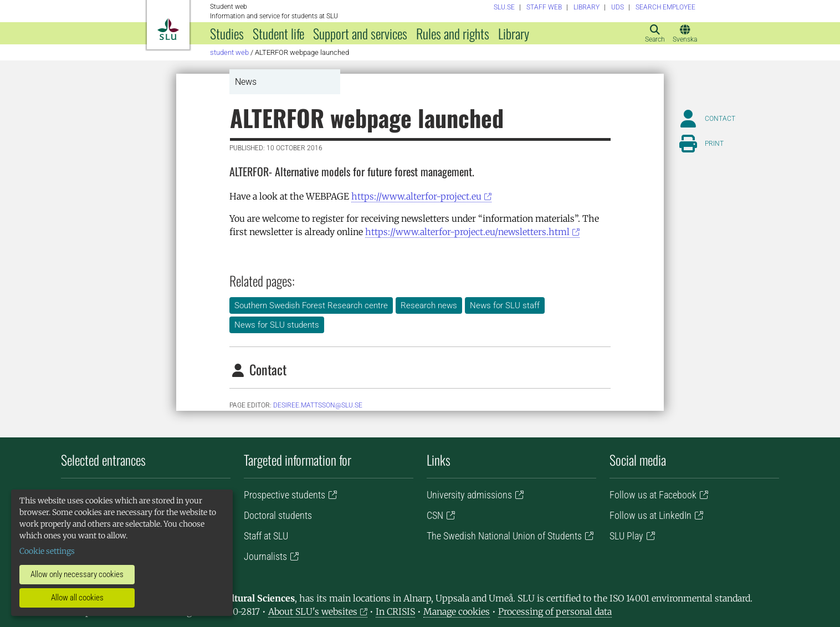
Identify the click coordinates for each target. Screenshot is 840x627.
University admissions (469, 495)
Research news (429, 305)
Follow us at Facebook (653, 495)
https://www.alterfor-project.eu (416, 196)
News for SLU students (277, 325)
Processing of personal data (555, 611)
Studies (227, 33)
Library (514, 33)
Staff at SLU (266, 536)
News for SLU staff (505, 305)
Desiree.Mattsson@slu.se (318, 405)
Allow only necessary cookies (77, 574)
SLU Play (626, 536)
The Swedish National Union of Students (504, 536)
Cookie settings (47, 551)
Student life (278, 33)
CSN (435, 515)
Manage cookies (457, 611)
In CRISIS (395, 611)
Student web (229, 52)
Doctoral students (278, 515)
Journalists (265, 556)
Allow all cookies (77, 598)
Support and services (360, 33)
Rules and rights (453, 33)
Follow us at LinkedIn (651, 515)
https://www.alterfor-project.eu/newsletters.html (467, 232)
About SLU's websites (313, 611)
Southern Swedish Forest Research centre (311, 305)
